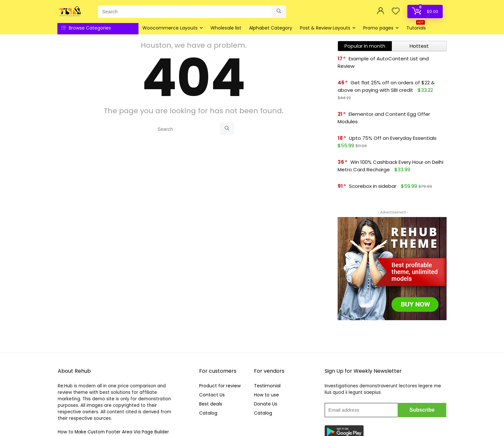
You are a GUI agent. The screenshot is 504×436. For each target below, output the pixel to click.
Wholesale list (226, 28)
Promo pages (378, 28)
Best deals (211, 404)
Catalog (208, 413)
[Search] (279, 12)
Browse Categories (86, 28)
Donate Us (266, 404)
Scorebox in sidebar (373, 186)
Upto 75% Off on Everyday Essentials (393, 138)
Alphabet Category (271, 28)
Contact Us (212, 395)
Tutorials (416, 27)
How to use (266, 395)
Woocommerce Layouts (170, 28)
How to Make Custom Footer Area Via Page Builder (113, 432)
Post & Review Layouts (325, 28)
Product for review (220, 386)
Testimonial (267, 386)
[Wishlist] (396, 12)
